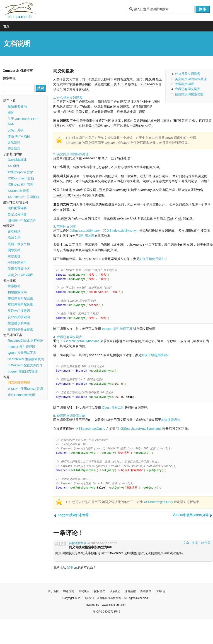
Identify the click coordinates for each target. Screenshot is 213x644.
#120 (61, 542)
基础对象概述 (17, 160)
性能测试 (146, 589)
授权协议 (99, 589)
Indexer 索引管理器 (21, 347)
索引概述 (14, 231)
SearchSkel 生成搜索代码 (26, 359)
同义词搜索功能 (19, 382)
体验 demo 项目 (19, 136)
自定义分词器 (17, 214)
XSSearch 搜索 (18, 191)
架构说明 (84, 589)
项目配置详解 (17, 208)
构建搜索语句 (17, 292)
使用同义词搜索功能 (189, 94)
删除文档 (14, 250)
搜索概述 (14, 286)
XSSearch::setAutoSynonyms (140, 427)
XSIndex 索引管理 (21, 184)
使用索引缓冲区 (19, 269)
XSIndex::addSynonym (86, 230)
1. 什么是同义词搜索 (68, 97)
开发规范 (14, 142)
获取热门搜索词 (19, 311)
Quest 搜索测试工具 (22, 353)
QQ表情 (161, 589)
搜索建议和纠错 (19, 323)
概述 (11, 113)
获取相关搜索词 (19, 317)
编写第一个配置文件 (22, 220)
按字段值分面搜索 (20, 329)
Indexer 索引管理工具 (117, 327)
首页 (6, 26)
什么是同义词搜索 (188, 74)
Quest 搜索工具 (113, 406)
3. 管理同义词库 (65, 226)
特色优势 (69, 589)
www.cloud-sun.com (114, 603)
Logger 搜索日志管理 (23, 371)
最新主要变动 (17, 106)
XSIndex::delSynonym (123, 230)
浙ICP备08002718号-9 (106, 610)
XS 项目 (13, 166)
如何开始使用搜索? (155, 353)
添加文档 (14, 238)
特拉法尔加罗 (78, 541)
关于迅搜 (53, 589)
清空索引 (14, 256)
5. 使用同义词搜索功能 (69, 414)
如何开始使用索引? (153, 258)
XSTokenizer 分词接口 (23, 197)
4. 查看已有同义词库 (68, 335)
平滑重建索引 (17, 262)
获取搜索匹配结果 (20, 298)
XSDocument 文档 (21, 178)
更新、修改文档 (19, 244)
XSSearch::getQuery (158, 500)
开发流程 (14, 149)
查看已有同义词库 (188, 89)
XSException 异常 (20, 172)
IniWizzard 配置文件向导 (25, 365)
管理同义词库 (184, 84)
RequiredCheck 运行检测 (25, 341)
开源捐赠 (130, 589)
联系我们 (115, 589)
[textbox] (161, 9)
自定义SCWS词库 (20, 275)
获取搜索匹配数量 (20, 305)
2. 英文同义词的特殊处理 (71, 154)
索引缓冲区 (87, 235)
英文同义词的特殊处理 (191, 79)
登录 (70, 565)
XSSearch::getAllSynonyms (80, 339)
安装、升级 (16, 130)
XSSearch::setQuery (91, 427)
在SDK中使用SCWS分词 (25, 389)
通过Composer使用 (21, 395)
